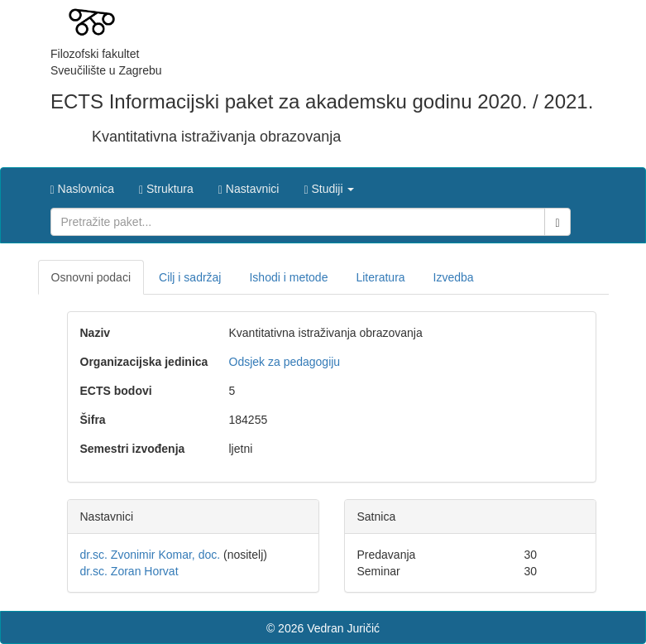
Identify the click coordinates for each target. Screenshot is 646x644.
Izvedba (454, 277)
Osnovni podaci (91, 277)
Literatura (380, 277)
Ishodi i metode (288, 277)
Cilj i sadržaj (190, 277)
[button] (329, 185)
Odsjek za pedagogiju (285, 362)
